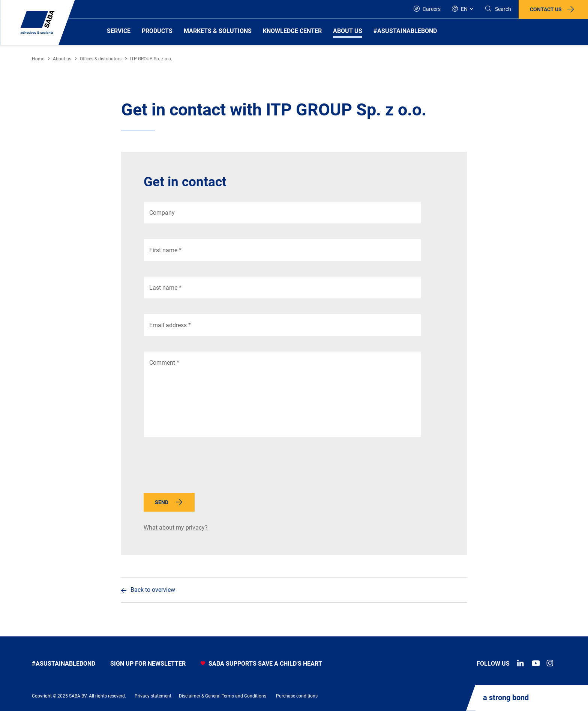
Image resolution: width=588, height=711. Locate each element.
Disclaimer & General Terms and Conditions (223, 696)
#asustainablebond (64, 664)
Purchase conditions (297, 696)
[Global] (463, 9)
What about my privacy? (176, 528)
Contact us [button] (546, 9)
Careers (427, 9)
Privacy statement (153, 696)
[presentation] (201, 467)
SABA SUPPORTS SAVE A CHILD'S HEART (261, 664)
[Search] (498, 9)
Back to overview (153, 590)
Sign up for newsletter (148, 664)
